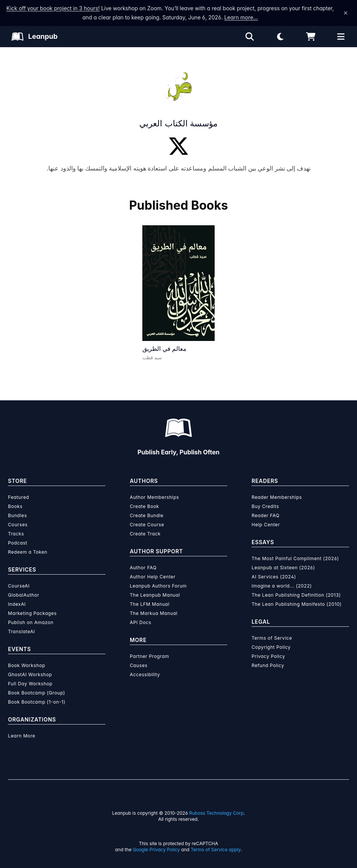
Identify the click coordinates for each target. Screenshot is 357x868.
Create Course (147, 525)
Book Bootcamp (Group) (37, 693)
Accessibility (145, 674)
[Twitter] (178, 146)
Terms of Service (272, 638)
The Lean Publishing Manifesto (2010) (297, 604)
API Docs (140, 622)
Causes (139, 665)
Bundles (18, 515)
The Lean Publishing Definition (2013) (296, 595)
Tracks (16, 534)
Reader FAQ (265, 515)
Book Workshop (27, 665)
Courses (18, 525)
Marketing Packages (32, 613)
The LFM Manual (150, 604)
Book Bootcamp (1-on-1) (37, 702)
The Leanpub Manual (155, 595)
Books (15, 506)
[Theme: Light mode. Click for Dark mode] (280, 37)
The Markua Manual (154, 613)
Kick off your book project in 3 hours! (53, 8)
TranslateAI (22, 631)
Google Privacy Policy (156, 850)
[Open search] (250, 37)
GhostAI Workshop (30, 674)
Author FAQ (143, 568)
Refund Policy (268, 665)
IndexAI (17, 604)
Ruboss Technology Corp (216, 813)
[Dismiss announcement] (346, 13)
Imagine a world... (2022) (282, 586)
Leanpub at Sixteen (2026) (283, 568)
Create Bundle (147, 515)
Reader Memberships (277, 497)
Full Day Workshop (30, 684)
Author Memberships (155, 497)
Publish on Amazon (31, 622)
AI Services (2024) (274, 577)
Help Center (266, 525)
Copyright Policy (271, 647)
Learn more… (241, 17)
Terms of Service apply (216, 850)
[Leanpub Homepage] (34, 37)
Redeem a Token (28, 552)
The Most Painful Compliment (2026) (295, 558)
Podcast (18, 543)
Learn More (22, 736)
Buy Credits (265, 506)
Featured (18, 497)
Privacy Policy (268, 656)
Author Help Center (153, 577)
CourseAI (19, 586)
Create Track (145, 534)
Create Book (144, 506)
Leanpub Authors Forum (158, 586)
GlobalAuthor (24, 595)
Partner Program (149, 656)
